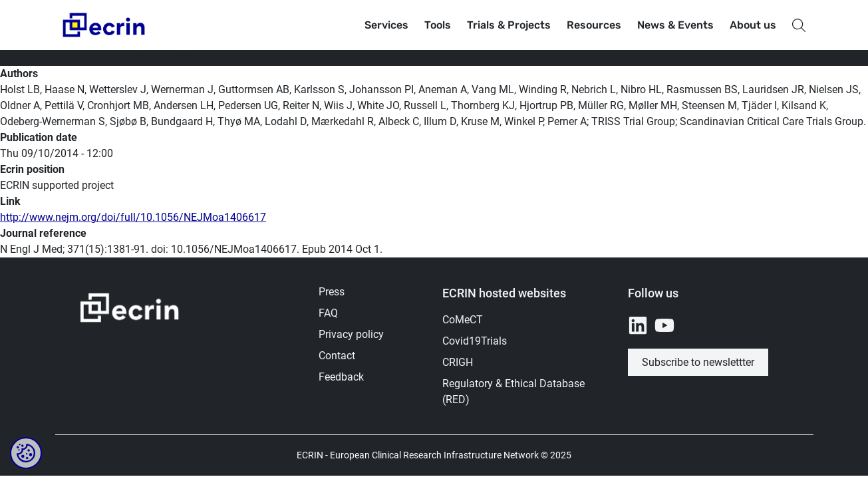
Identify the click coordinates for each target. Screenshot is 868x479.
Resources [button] (594, 25)
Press (332, 292)
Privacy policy (351, 334)
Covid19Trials (475, 341)
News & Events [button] (675, 25)
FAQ (328, 313)
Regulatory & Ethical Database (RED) (513, 392)
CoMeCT (463, 320)
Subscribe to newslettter (698, 362)
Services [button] (386, 25)
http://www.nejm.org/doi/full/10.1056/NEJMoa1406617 (133, 217)
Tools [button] (438, 25)
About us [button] (753, 25)
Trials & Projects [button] (509, 25)
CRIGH (458, 362)
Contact (337, 356)
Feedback (341, 377)
